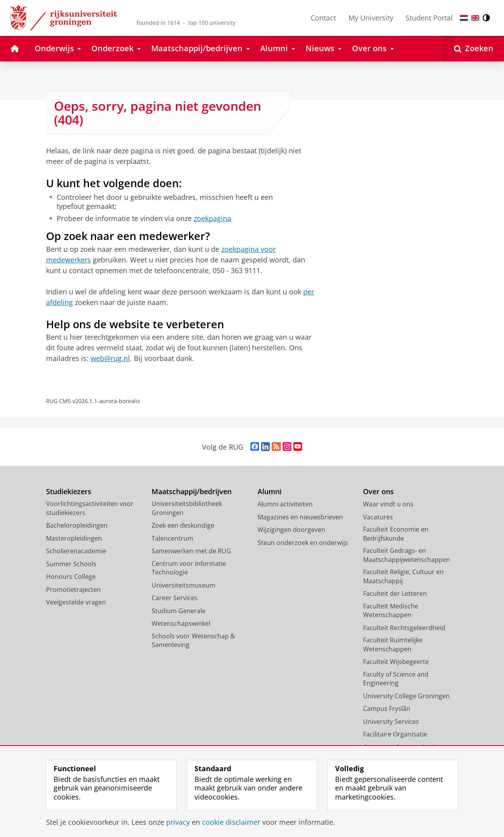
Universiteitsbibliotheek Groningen (187, 508)
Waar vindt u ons (388, 504)
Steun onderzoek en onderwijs (303, 543)
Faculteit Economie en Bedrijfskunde (396, 534)
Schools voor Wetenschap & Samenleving (193, 641)
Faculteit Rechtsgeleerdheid (404, 628)
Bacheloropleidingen (77, 525)
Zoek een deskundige (183, 525)
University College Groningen (406, 696)
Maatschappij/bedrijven (192, 492)
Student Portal (429, 18)
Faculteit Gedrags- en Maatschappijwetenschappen (407, 555)
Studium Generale (179, 611)
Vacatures (378, 517)
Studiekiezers (69, 492)
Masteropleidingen (74, 538)
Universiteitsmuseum (183, 585)
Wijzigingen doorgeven (291, 530)
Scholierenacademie (76, 551)
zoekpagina (212, 218)
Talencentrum (172, 538)
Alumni (270, 492)
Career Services (175, 598)
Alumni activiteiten (285, 504)
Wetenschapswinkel (181, 623)
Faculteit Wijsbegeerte (396, 662)
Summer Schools (71, 564)
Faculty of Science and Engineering (396, 679)
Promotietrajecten (73, 590)
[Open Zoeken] (474, 49)
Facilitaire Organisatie (395, 734)
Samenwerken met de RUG (191, 551)
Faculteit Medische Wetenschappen (391, 611)
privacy (178, 822)
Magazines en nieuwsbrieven (300, 517)
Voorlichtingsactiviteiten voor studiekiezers (90, 508)
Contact (323, 18)
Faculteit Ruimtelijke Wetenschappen (393, 644)
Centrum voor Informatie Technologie (189, 568)
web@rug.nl (110, 358)
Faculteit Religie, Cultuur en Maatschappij (403, 576)
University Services (391, 722)
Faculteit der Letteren (395, 593)
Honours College (71, 577)
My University (371, 18)
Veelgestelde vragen (76, 602)
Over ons (378, 492)
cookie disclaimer (231, 822)
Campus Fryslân (387, 709)
